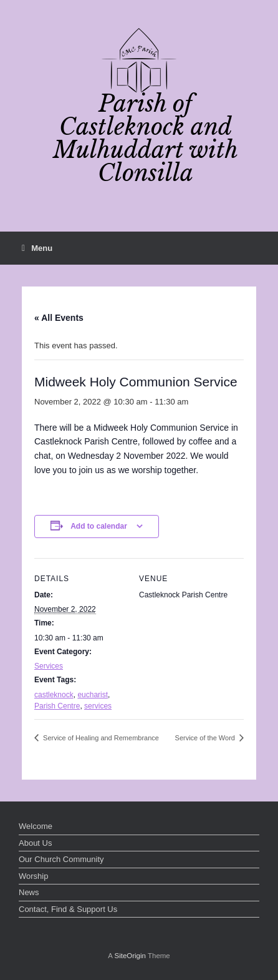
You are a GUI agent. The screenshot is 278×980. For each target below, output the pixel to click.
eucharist (93, 695)
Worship (33, 876)
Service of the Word (206, 738)
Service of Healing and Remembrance (100, 738)
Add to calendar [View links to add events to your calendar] (99, 526)
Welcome (36, 826)
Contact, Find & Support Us (68, 909)
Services (49, 666)
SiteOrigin (130, 956)
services (98, 706)
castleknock (54, 695)
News (29, 892)
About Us (35, 843)
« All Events (59, 318)
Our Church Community (61, 859)
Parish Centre (57, 706)
